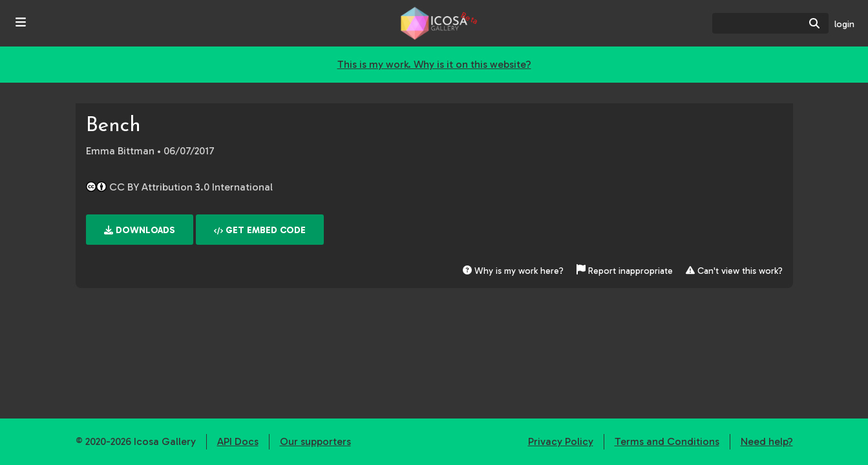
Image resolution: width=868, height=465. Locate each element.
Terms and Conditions (667, 441)
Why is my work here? (513, 271)
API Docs (238, 441)
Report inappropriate (626, 271)
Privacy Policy (561, 441)
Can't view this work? (734, 271)
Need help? (767, 441)
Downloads (140, 230)
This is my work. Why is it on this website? (434, 64)
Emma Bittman (120, 151)
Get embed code (260, 230)
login (844, 24)
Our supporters (315, 441)
